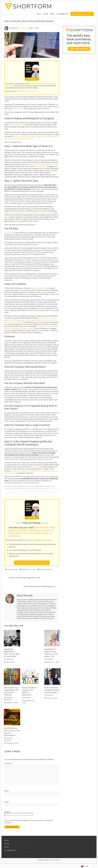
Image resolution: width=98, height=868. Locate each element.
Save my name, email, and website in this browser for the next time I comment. (29, 821)
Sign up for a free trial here (27, 91)
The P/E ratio (9, 233)
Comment (9, 762)
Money (49, 569)
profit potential (18, 109)
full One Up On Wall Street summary (39, 540)
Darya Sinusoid (23, 28)
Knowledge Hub (63, 14)
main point (35, 467)
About (52, 14)
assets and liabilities (38, 288)
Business (43, 569)
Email (7, 801)
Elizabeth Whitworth (8, 698)
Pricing (45, 14)
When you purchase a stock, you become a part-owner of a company (29, 213)
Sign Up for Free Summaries (82, 14)
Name (7, 790)
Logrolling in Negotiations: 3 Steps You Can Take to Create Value (12, 652)
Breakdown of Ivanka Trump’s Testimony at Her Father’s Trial (51, 652)
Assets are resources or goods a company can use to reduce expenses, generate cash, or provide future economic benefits (30, 320)
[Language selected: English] (87, 866)
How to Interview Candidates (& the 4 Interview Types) (52, 689)
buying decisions (40, 166)
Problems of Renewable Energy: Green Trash (24, 577)
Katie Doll (9, 658)
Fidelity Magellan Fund (17, 125)
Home (38, 14)
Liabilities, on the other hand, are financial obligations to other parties (31, 327)
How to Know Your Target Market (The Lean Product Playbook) (11, 690)
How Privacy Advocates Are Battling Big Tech (40, 586)
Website (7, 811)
